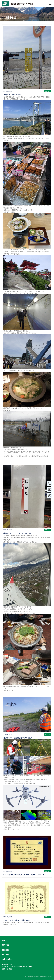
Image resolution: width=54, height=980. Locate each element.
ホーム (5, 940)
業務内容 (6, 945)
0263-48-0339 (7, 969)
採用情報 (6, 954)
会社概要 (6, 950)
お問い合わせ (7, 959)
